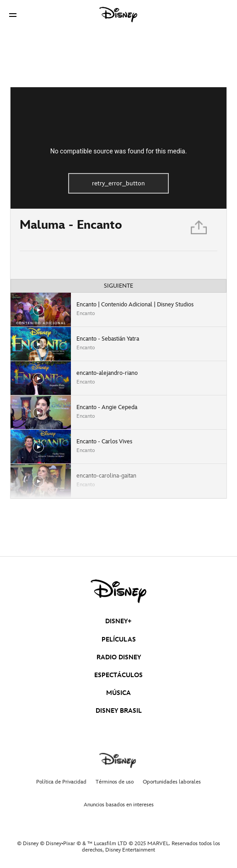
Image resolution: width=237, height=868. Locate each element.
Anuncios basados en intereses (119, 805)
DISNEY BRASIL (119, 711)
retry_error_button (118, 183)
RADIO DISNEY (119, 657)
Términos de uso (115, 782)
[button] (13, 15)
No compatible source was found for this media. (119, 151)
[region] (118, 148)
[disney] (118, 591)
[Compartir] (199, 230)
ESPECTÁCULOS (118, 675)
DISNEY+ (118, 621)
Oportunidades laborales (172, 782)
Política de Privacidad (61, 782)
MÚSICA (118, 693)
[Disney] (118, 15)
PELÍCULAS (119, 639)
